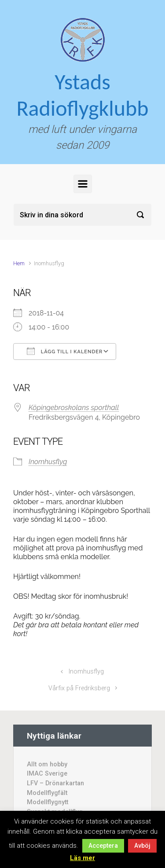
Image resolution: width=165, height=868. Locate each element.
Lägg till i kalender (65, 351)
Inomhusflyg (48, 462)
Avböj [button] (142, 846)
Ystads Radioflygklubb (82, 95)
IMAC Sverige (47, 774)
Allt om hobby (47, 764)
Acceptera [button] (103, 846)
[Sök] (82, 215)
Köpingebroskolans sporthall (74, 408)
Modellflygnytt (48, 802)
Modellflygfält (47, 793)
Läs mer (82, 858)
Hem (19, 263)
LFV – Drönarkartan (55, 783)
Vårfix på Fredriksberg (79, 688)
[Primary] (83, 184)
